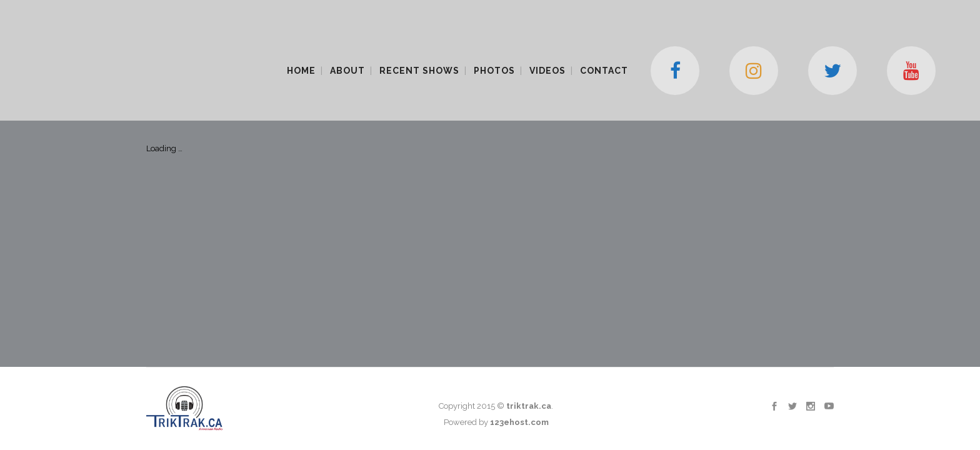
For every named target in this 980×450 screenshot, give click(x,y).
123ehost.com (519, 212)
